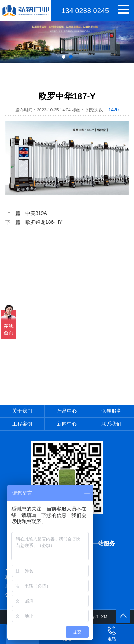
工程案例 (22, 424)
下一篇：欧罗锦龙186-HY (34, 222)
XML (106, 617)
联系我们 (111, 424)
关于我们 (22, 411)
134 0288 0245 (85, 11)
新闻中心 (67, 424)
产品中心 (67, 411)
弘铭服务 (111, 411)
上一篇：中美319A (26, 213)
